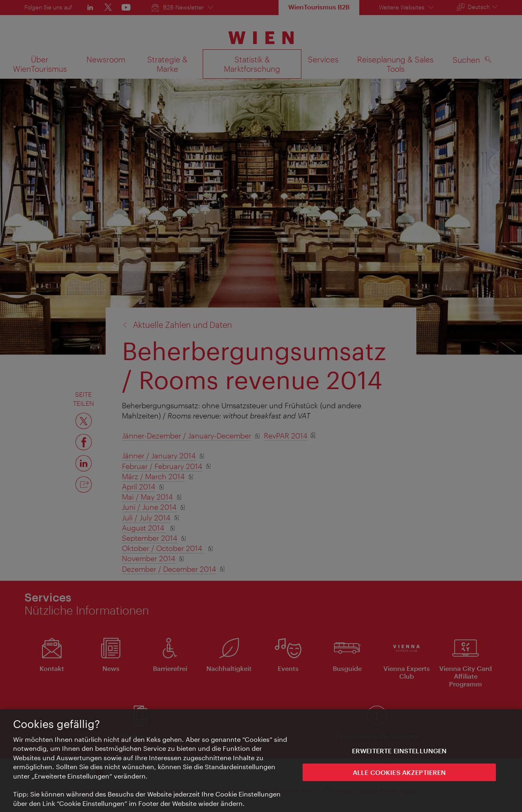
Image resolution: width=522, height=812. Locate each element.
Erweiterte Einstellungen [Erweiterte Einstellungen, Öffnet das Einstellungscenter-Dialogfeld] (399, 753)
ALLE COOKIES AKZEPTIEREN (399, 775)
